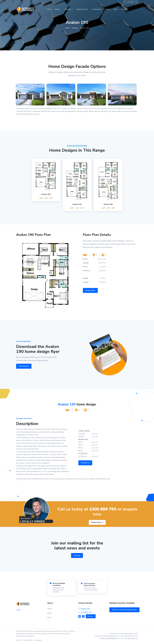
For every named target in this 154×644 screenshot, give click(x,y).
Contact (124, 9)
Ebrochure (91, 616)
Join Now (77, 555)
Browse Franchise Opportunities (124, 610)
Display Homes (82, 9)
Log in (18, 610)
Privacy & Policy (28, 640)
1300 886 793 (131, 2)
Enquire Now (90, 292)
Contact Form (85, 609)
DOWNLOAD (23, 366)
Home (49, 9)
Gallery (107, 9)
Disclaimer (38, 640)
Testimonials (96, 9)
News (116, 9)
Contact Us (87, 463)
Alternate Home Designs (77, 147)
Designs (68, 9)
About (57, 9)
